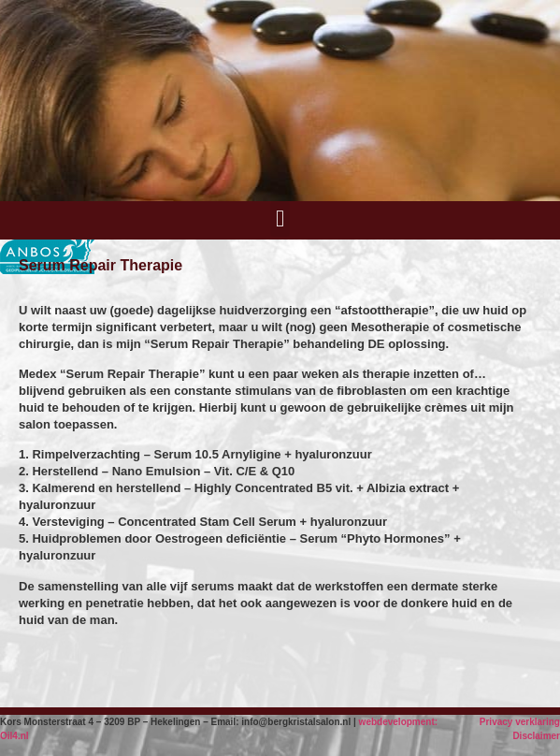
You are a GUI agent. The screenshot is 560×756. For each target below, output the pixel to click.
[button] (280, 219)
